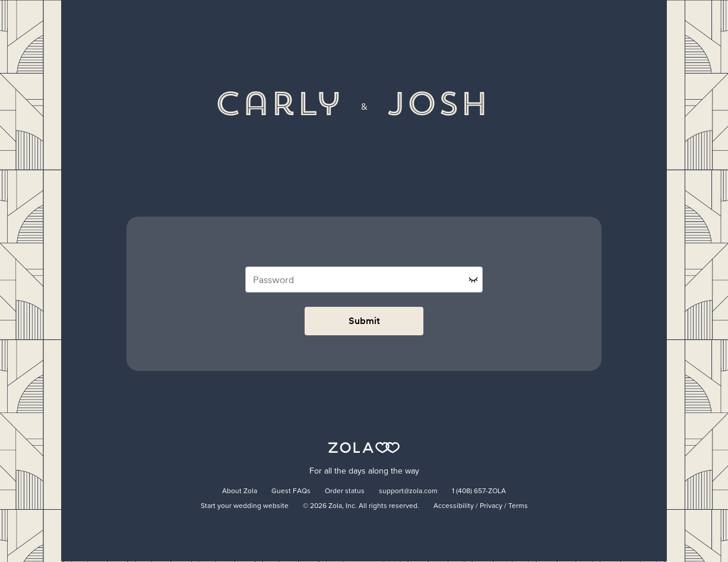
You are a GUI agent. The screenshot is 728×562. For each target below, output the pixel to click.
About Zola (240, 491)
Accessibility (454, 506)
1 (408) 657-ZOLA (479, 491)
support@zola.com (408, 491)
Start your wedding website (245, 506)
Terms (518, 506)
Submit (364, 321)
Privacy (491, 506)
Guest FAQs (291, 491)
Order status (345, 491)
